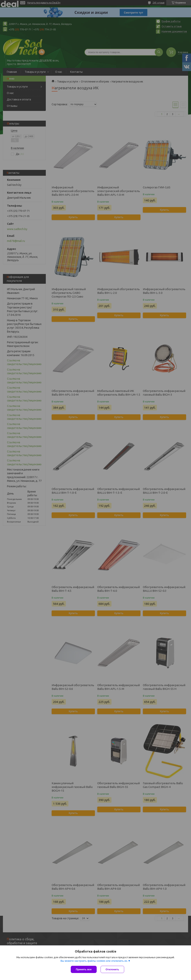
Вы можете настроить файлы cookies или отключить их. (94, 961)
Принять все (84, 969)
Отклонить (112, 969)
